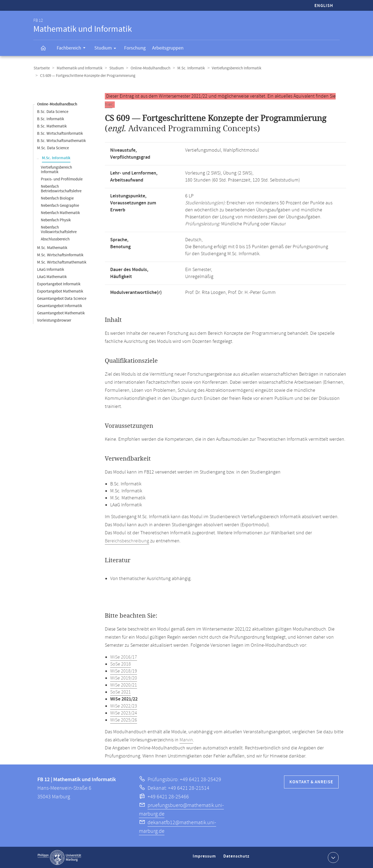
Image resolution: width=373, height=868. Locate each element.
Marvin (186, 740)
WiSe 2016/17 (124, 657)
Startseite (41, 68)
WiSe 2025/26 (124, 720)
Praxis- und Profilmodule (62, 179)
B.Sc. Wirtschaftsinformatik (60, 133)
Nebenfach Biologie (57, 198)
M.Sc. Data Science (53, 148)
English (324, 6)
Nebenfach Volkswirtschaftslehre (59, 229)
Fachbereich (73, 49)
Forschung (135, 48)
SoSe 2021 (121, 692)
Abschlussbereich (55, 239)
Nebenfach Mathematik (60, 213)
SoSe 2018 (121, 664)
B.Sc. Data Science (53, 111)
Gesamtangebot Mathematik (61, 313)
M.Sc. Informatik (189, 68)
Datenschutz (237, 858)
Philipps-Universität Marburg (59, 857)
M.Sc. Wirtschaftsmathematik (62, 262)
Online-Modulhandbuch (149, 68)
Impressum (205, 858)
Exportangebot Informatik (59, 284)
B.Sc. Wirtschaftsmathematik (61, 140)
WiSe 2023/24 (124, 713)
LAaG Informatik (51, 269)
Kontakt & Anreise (311, 782)
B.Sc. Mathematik (52, 126)
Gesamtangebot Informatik (60, 306)
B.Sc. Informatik (51, 119)
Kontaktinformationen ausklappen (333, 857)
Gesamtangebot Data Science (62, 298)
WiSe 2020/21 (124, 685)
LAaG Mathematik (52, 277)
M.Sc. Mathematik (52, 248)
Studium (107, 49)
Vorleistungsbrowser (54, 320)
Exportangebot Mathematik (60, 291)
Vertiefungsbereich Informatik (234, 68)
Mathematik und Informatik (79, 68)
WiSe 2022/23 (124, 706)
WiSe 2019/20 (124, 678)
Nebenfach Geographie (60, 205)
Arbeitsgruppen (168, 48)
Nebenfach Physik (56, 220)
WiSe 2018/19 (124, 671)
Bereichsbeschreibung (127, 541)
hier (109, 104)
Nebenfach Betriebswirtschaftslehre (61, 188)
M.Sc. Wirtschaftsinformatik (60, 255)
